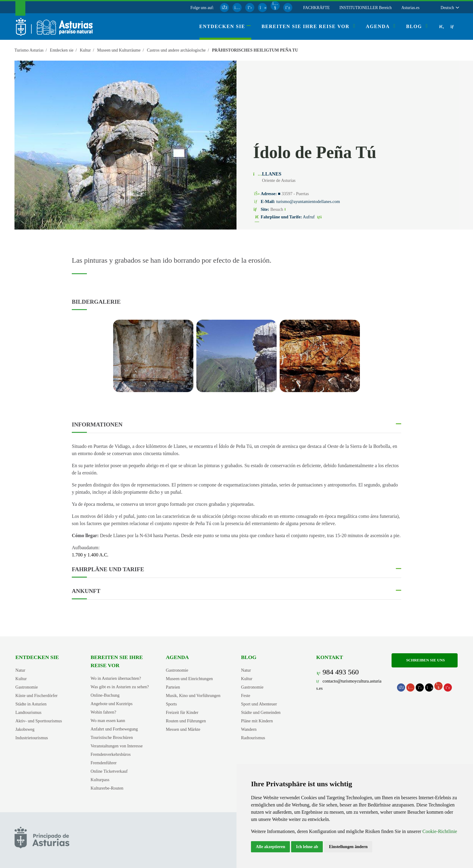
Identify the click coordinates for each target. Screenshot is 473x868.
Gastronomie (27, 687)
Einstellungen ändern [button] (348, 847)
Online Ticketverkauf (109, 771)
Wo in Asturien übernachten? (116, 678)
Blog (249, 657)
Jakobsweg (25, 729)
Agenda (177, 657)
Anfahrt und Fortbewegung (114, 729)
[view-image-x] (153, 356)
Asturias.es (410, 8)
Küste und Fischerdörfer (37, 695)
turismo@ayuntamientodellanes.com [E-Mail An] (308, 201)
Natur (20, 670)
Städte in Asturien (31, 704)
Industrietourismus (32, 738)
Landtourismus (28, 712)
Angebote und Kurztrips (111, 704)
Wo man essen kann (108, 721)
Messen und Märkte (183, 729)
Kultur (21, 679)
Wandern (249, 729)
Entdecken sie (37, 657)
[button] (449, 8)
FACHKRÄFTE (316, 8)
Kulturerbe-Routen (107, 788)
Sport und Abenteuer (259, 704)
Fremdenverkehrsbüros (111, 754)
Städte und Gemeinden (261, 712)
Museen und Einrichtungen (189, 679)
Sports (171, 704)
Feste (246, 695)
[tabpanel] (153, 360)
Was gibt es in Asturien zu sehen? (120, 687)
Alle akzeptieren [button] (270, 847)
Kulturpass (100, 780)
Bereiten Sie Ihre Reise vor (117, 661)
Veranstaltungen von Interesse (117, 746)
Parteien (173, 687)
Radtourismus (253, 738)
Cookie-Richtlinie (440, 831)
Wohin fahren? (103, 712)
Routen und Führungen (186, 721)
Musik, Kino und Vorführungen (193, 695)
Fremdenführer (103, 763)
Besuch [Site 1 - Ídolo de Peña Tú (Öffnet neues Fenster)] (281, 209)
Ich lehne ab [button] (307, 847)
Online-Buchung (105, 695)
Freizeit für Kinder (182, 712)
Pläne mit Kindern (257, 721)
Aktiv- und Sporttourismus (39, 721)
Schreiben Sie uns (424, 660)
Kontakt (330, 657)
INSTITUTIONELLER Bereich (365, 8)
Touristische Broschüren (112, 737)
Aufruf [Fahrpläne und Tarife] (313, 217)
